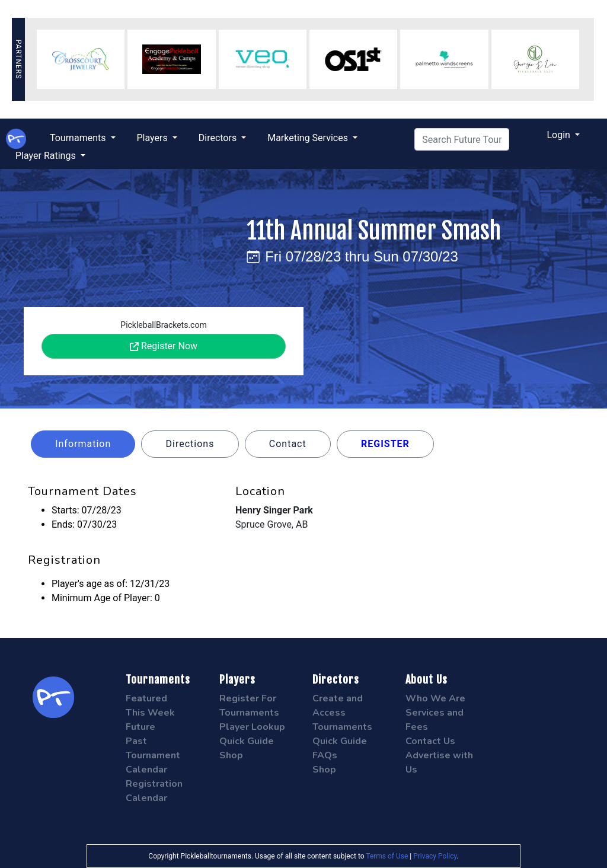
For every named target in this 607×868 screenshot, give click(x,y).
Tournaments (79, 138)
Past (136, 741)
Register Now (164, 346)
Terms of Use (387, 856)
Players (154, 138)
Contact (288, 444)
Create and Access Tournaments (342, 713)
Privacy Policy (435, 856)
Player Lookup (252, 727)
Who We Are (435, 698)
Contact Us (430, 741)
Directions (190, 444)
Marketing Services (309, 138)
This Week (150, 713)
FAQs (325, 755)
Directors (219, 138)
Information (83, 444)
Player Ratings (47, 156)
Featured (146, 698)
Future (140, 727)
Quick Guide (247, 741)
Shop (231, 755)
